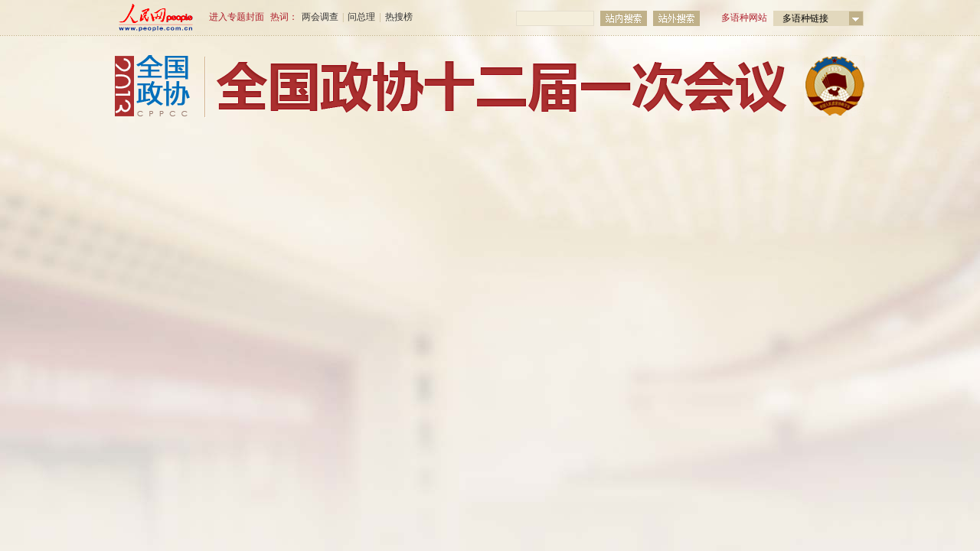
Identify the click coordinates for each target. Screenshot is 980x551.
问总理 (361, 17)
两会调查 (320, 17)
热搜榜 (399, 17)
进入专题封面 (237, 17)
